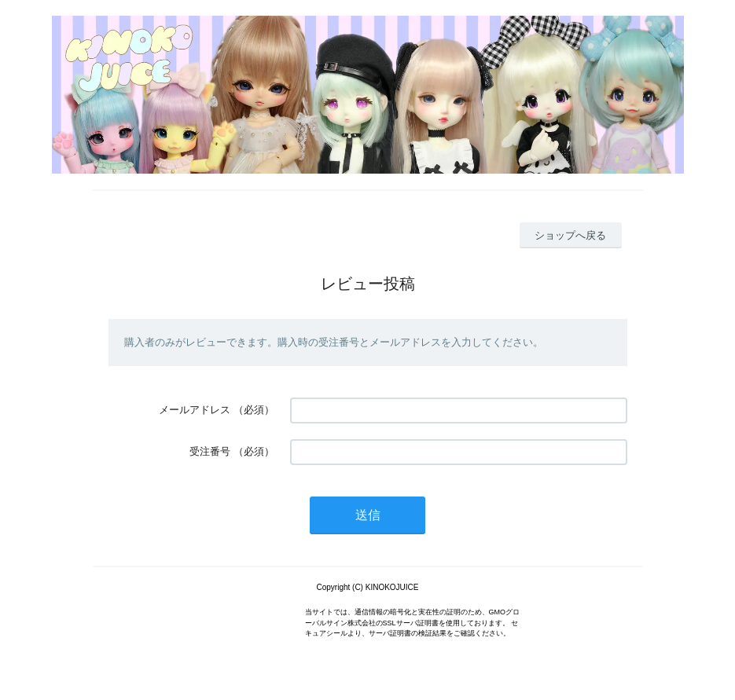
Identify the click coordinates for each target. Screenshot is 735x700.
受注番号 (210, 451)
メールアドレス (195, 410)
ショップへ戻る (570, 235)
